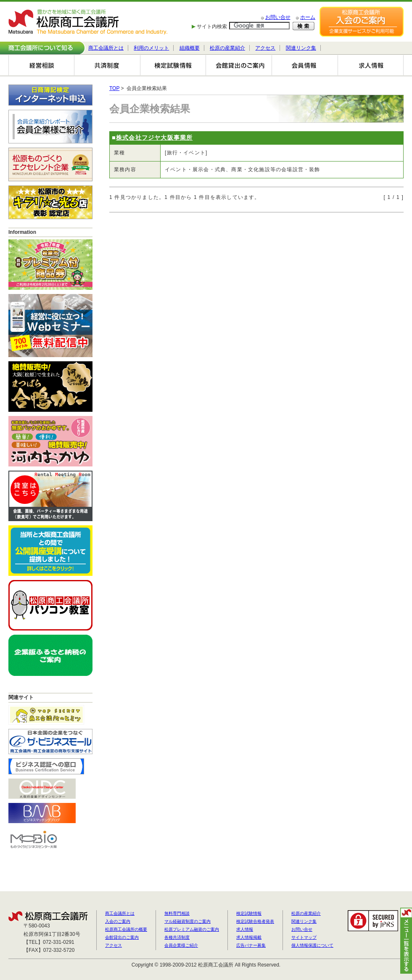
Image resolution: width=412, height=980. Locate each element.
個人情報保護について (312, 945)
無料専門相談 (177, 913)
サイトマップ (304, 937)
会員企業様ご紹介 (181, 945)
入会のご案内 (118, 921)
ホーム (308, 17)
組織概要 (190, 48)
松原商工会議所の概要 (126, 929)
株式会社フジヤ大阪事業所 (154, 138)
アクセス (265, 48)
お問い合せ (278, 17)
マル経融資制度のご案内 (188, 921)
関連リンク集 (301, 48)
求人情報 (245, 929)
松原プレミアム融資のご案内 (192, 929)
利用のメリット (151, 48)
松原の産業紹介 (227, 48)
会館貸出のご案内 (122, 937)
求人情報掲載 (249, 937)
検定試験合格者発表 (255, 921)
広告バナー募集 (251, 945)
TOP (114, 88)
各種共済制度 (177, 937)
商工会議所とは (106, 48)
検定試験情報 (249, 913)
